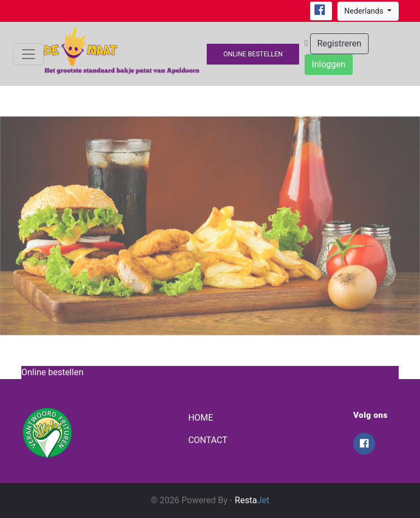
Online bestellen (253, 54)
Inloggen (329, 64)
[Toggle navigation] (28, 54)
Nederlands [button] (365, 11)
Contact (208, 440)
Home (200, 418)
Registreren (339, 43)
